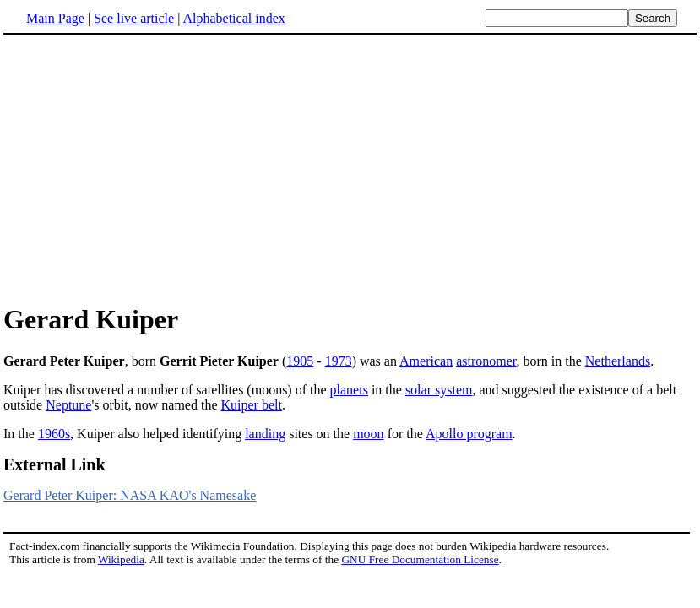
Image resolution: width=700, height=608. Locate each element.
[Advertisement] (145, 168)
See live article (134, 18)
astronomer (486, 361)
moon (368, 434)
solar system (439, 390)
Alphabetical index (233, 18)
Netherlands (618, 361)
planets (349, 390)
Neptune (68, 405)
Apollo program (469, 434)
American (426, 361)
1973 (339, 361)
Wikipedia (121, 559)
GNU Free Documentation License (420, 559)
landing (265, 434)
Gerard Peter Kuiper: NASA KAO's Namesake (130, 495)
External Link (54, 464)
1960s (54, 434)
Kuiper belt (252, 405)
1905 (300, 361)
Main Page (55, 18)
